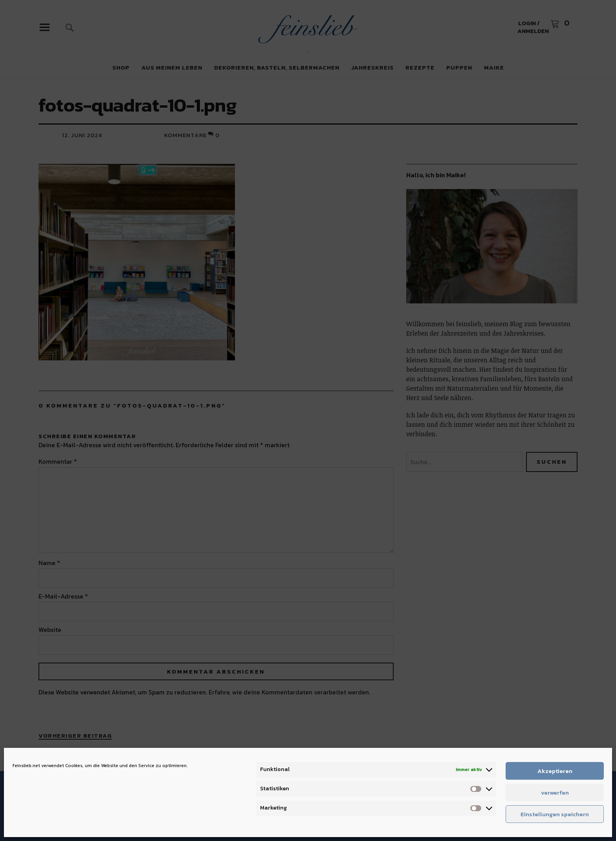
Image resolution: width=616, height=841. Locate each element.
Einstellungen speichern (555, 814)
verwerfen (555, 792)
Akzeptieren (555, 771)
